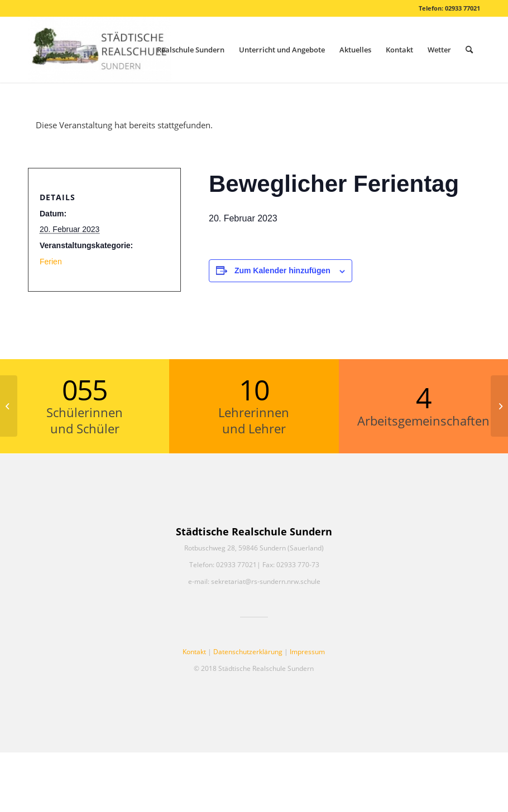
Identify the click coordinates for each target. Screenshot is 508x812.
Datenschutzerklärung (248, 652)
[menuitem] (191, 50)
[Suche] (469, 50)
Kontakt (194, 652)
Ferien (51, 262)
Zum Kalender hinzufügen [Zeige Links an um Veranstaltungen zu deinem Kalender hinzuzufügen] (282, 270)
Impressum (307, 652)
